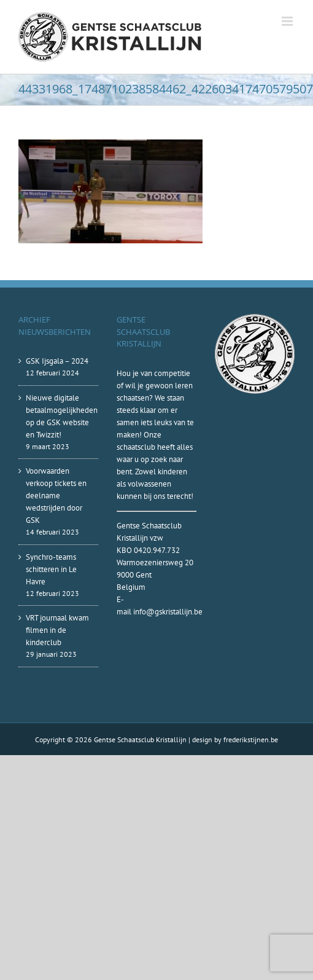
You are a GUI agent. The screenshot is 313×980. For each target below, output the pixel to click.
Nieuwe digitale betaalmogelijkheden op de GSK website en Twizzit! (59, 416)
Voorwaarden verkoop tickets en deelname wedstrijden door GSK (56, 496)
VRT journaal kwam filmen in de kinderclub (57, 630)
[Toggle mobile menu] (288, 21)
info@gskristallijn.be (168, 612)
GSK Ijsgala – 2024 (57, 361)
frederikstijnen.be (251, 739)
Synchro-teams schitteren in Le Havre (51, 569)
